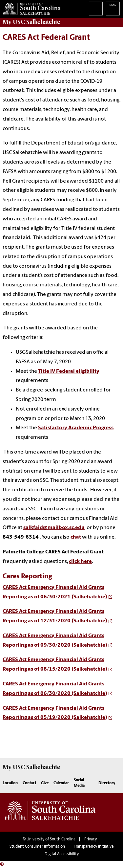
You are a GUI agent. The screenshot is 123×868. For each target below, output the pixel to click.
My (31, 22)
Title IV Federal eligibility (69, 371)
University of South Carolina (51, 839)
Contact (29, 783)
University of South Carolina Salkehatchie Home (30, 7)
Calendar (61, 783)
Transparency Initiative (94, 847)
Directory (107, 783)
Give (45, 783)
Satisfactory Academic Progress (76, 428)
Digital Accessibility (62, 854)
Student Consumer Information (37, 847)
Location (10, 783)
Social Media (79, 783)
